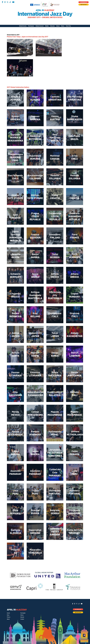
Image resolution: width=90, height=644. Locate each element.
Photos (9, 617)
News (63, 26)
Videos (22, 615)
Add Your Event (84, 5)
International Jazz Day (45, 14)
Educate (52, 26)
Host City (68, 26)
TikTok (10, 2)
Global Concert (40, 26)
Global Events (23, 26)
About (58, 26)
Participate (31, 26)
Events (8, 613)
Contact (22, 619)
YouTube (13, 2)
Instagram (5, 2)
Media (47, 26)
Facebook (2, 2)
